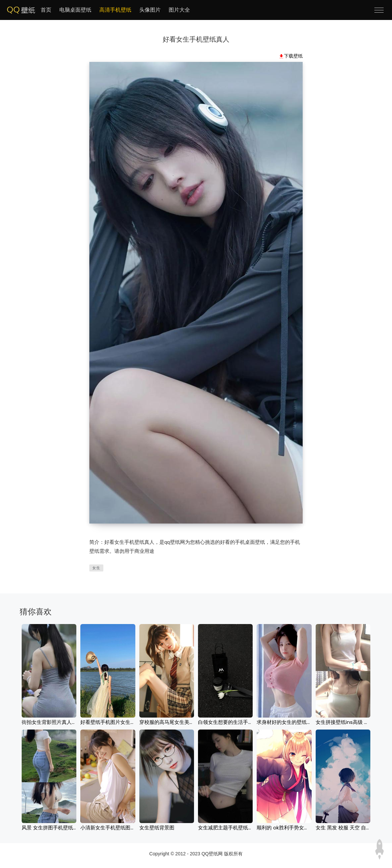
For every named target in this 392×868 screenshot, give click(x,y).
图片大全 (179, 10)
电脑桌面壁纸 (75, 10)
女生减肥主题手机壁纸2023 (229, 828)
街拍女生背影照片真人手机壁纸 (57, 722)
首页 (46, 10)
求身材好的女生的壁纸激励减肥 (292, 722)
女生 (96, 568)
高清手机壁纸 (115, 10)
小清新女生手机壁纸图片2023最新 (119, 828)
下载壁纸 (293, 56)
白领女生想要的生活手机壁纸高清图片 (240, 722)
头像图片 (150, 10)
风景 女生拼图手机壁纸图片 (52, 828)
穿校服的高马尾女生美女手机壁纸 (177, 722)
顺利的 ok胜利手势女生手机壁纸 (293, 828)
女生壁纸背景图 (157, 828)
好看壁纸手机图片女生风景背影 (115, 722)
